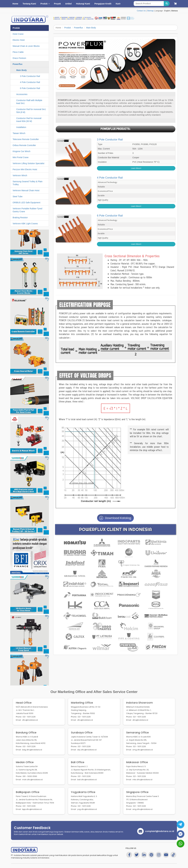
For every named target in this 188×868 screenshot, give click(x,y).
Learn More (136, 168)
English (167, 11)
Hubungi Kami (83, 4)
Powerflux (79, 28)
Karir (118, 4)
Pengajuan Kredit (103, 4)
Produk (68, 28)
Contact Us (141, 11)
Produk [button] (45, 4)
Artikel (68, 4)
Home (15, 4)
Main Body (91, 28)
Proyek (58, 4)
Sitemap (150, 11)
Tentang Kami (29, 4)
